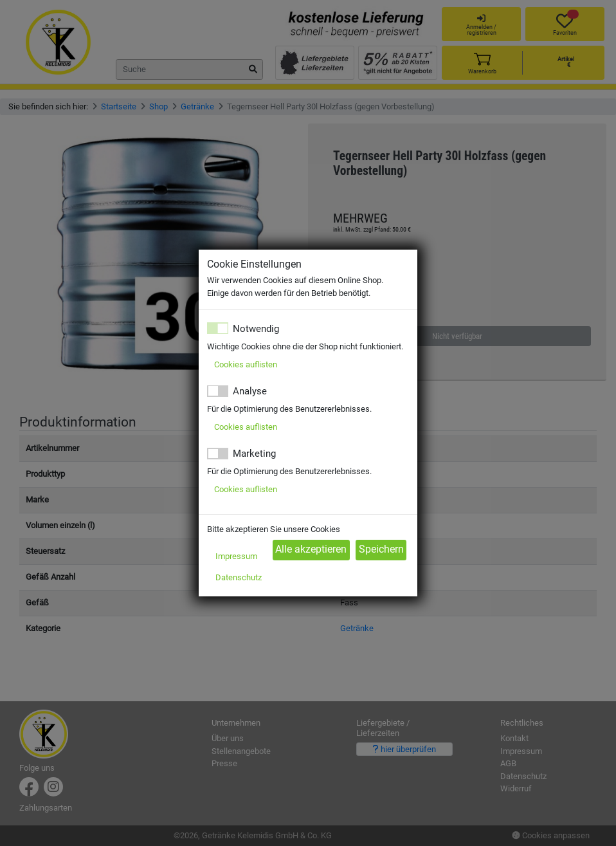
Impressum (236, 556)
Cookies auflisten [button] (246, 364)
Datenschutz (239, 577)
